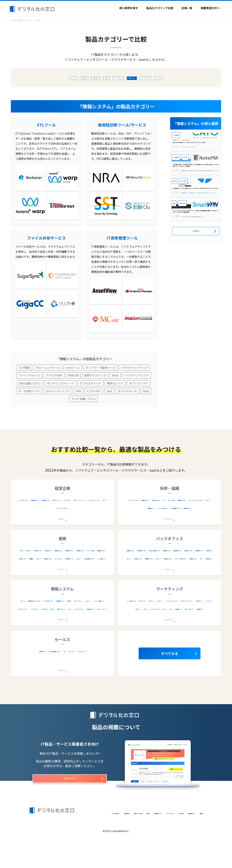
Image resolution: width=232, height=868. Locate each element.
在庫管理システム (62, 576)
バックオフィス (116, 78)
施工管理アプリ (92, 568)
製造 (176, 228)
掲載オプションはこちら (70, 798)
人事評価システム (200, 517)
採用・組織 (79, 78)
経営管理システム (66, 517)
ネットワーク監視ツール (100, 386)
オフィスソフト (139, 401)
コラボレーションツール (89, 525)
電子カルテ (43, 568)
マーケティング (165, 78)
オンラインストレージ (60, 401)
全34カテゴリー (61, 587)
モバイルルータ (127, 409)
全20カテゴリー (169, 587)
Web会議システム (30, 401)
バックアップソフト (137, 393)
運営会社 (81, 846)
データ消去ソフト (29, 409)
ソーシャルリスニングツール (149, 626)
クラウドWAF (54, 393)
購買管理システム (202, 576)
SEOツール (207, 618)
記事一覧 (187, 8)
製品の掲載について (60, 846)
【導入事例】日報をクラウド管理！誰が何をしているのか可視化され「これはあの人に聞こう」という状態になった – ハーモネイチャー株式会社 (195, 209)
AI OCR (27, 568)
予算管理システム (93, 517)
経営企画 (60, 78)
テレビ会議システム (84, 417)
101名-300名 (191, 273)
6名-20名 (199, 182)
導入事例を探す (129, 8)
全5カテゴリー (61, 688)
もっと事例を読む (196, 325)
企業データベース (32, 525)
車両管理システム (35, 576)
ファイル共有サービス (92, 618)
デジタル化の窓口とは (42, 839)
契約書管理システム (183, 568)
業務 (96, 78)
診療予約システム (66, 568)
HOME (14, 20)
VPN (78, 409)
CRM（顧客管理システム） (71, 669)
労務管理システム (174, 576)
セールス (188, 78)
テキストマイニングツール (191, 626)
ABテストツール (167, 618)
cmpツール (73, 386)
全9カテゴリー (61, 536)
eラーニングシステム (142, 517)
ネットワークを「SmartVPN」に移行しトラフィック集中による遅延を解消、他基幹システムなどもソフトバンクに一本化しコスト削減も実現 (194, 301)
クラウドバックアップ (135, 386)
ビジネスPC (94, 409)
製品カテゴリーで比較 (160, 8)
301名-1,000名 (192, 228)
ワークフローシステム (35, 517)
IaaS (109, 409)
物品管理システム (90, 576)
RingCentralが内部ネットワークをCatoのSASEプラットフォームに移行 (194, 163)
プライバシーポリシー (168, 839)
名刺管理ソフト (38, 669)
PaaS (146, 409)
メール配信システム (138, 618)
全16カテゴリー (169, 637)
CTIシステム (47, 677)
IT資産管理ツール (30, 626)
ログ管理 (24, 386)
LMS (143, 525)
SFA (95, 669)
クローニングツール (48, 386)
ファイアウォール (29, 393)
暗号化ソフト (115, 401)
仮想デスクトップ (95, 393)
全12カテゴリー (169, 536)
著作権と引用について (138, 839)
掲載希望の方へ (210, 8)
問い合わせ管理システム (142, 576)
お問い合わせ (37, 846)
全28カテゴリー (61, 637)
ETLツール (25, 618)
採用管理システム (172, 517)
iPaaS (115, 393)
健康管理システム (187, 525)
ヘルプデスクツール (73, 677)
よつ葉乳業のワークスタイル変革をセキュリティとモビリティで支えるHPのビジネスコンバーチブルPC (196, 255)
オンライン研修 (160, 525)
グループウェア (58, 525)
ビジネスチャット (90, 401)
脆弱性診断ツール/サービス (55, 618)
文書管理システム (154, 568)
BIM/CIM (73, 393)
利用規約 (116, 839)
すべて (43, 78)
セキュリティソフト (58, 409)
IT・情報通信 (181, 136)
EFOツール (189, 618)
